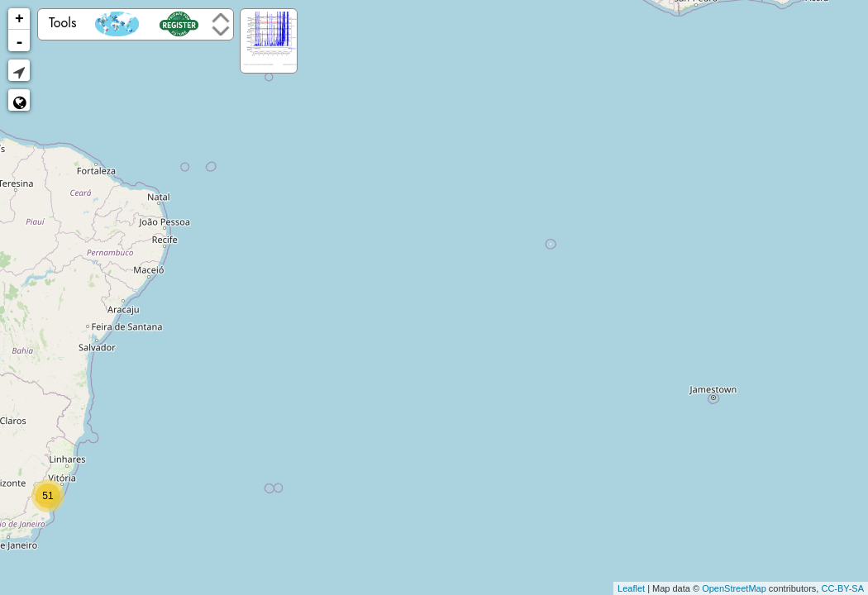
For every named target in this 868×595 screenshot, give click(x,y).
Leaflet (631, 588)
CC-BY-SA (842, 588)
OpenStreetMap (734, 588)
